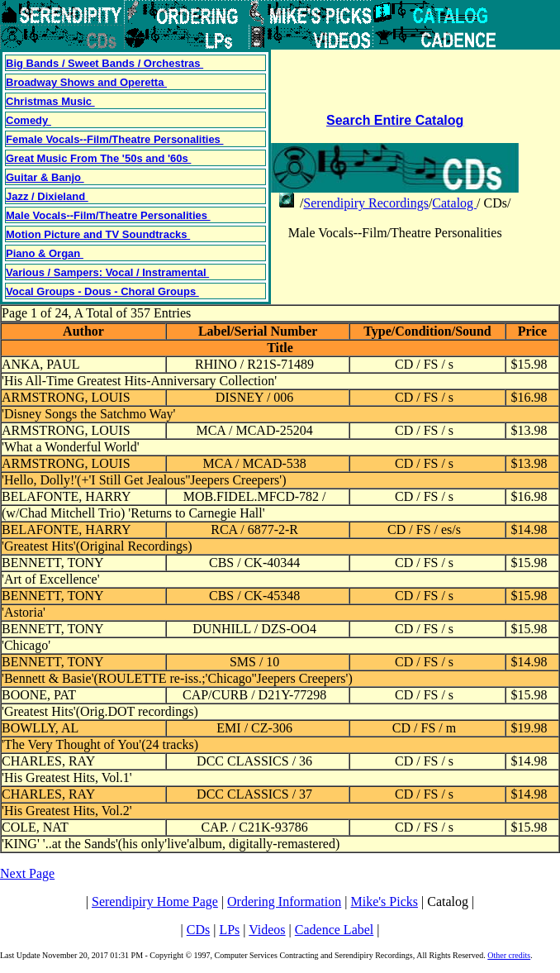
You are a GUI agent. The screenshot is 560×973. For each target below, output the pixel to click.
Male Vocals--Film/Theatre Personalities (108, 215)
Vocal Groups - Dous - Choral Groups (102, 291)
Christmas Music (50, 101)
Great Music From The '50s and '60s (98, 158)
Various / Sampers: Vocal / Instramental (107, 272)
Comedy (28, 120)
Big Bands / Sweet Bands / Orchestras (104, 63)
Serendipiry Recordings (366, 203)
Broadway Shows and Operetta (86, 82)
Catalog (454, 203)
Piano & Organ (45, 253)
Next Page (27, 873)
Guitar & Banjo (45, 177)
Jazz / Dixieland (47, 196)
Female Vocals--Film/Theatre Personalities (114, 139)
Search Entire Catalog (395, 120)
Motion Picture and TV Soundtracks (98, 234)
